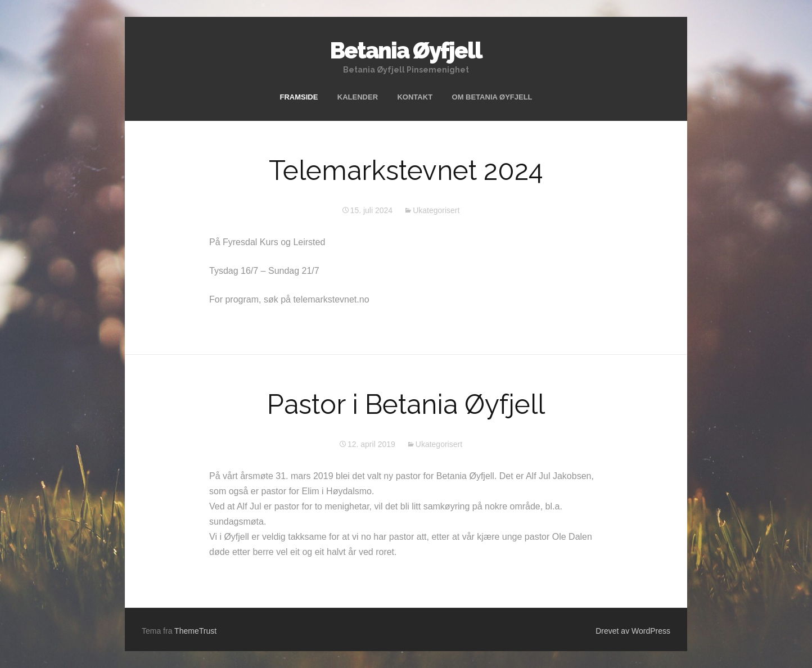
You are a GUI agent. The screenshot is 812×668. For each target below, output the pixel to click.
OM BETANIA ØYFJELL (492, 97)
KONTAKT (415, 97)
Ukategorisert (436, 210)
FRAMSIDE (299, 97)
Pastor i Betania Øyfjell (406, 404)
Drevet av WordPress (633, 631)
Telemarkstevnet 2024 (406, 170)
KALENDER (358, 97)
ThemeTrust (195, 631)
